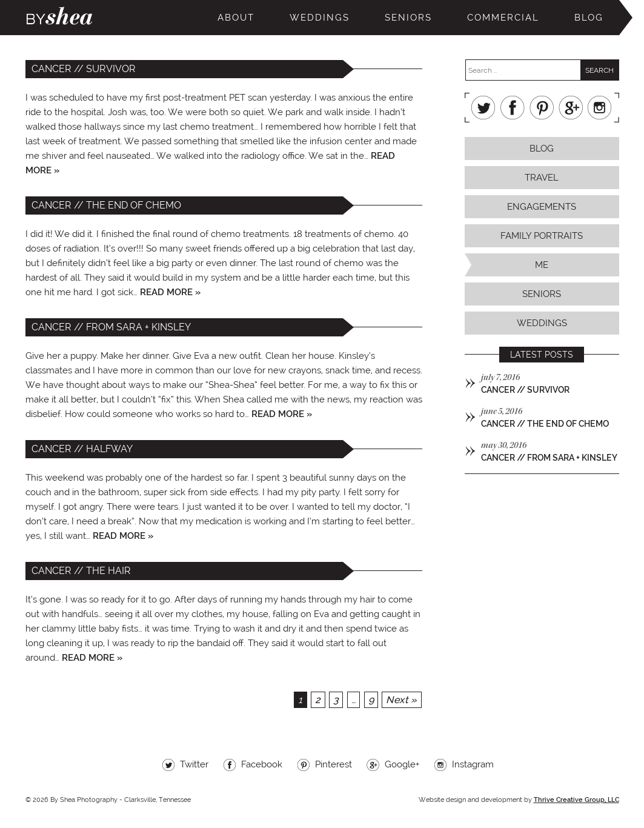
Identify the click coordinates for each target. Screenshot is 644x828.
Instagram (600, 108)
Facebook (513, 108)
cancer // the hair (81, 571)
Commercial (503, 18)
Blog (589, 18)
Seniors (408, 18)
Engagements (542, 207)
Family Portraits (542, 236)
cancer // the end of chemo (106, 205)
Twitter (483, 108)
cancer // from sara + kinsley (111, 327)
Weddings (320, 18)
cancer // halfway (82, 449)
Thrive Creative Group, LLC (576, 800)
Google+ (571, 108)
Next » (401, 700)
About (236, 18)
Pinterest (542, 108)
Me (542, 265)
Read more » (170, 292)
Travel (542, 178)
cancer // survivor (84, 69)
